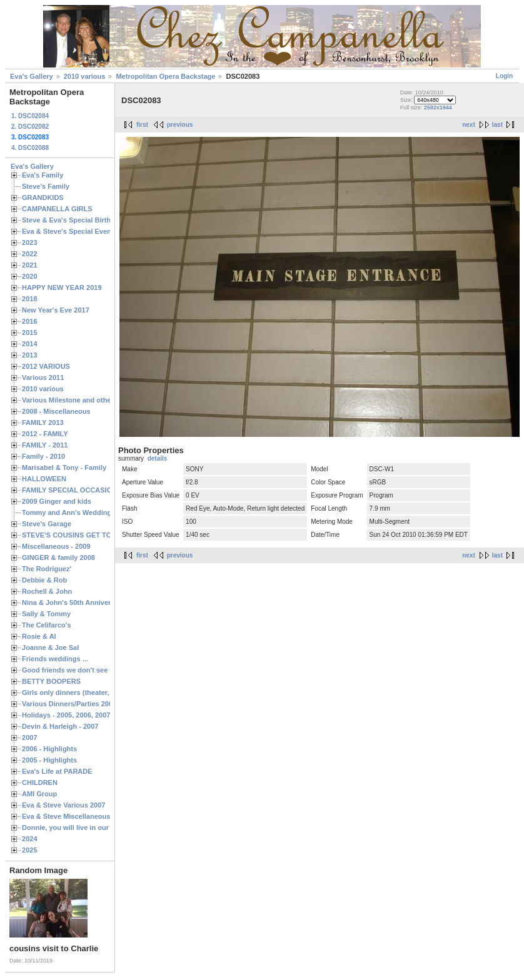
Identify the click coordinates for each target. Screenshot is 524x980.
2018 (30, 299)
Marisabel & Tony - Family (64, 467)
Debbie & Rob (44, 580)
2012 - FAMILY (45, 434)
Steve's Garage (47, 524)
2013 (30, 355)
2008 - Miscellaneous (56, 411)
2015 (30, 332)
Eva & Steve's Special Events (70, 231)
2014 (30, 344)
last (497, 125)
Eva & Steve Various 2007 (64, 805)
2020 (30, 276)
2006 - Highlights (49, 749)
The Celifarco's (47, 625)
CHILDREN (40, 782)
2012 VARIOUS (46, 366)
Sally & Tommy (46, 614)
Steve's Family (46, 186)
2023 (30, 242)
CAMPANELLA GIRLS (57, 209)
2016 (30, 321)
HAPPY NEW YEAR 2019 (62, 287)
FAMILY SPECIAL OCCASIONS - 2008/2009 (91, 490)
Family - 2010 (43, 456)
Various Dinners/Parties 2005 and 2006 (85, 704)
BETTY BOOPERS (51, 681)
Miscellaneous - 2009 (56, 546)
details (158, 458)
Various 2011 (43, 377)
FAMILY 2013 (43, 422)
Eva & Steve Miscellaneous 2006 (75, 816)
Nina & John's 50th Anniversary (73, 602)
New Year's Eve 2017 (56, 310)
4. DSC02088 (30, 148)
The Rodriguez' (47, 569)
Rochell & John (47, 591)
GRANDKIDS (43, 197)
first (142, 125)
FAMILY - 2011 (45, 445)
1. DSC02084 (30, 116)
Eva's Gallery (32, 76)
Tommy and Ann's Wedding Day (74, 512)
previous (180, 125)
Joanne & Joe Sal (50, 647)
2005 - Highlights (49, 760)
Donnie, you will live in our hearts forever (89, 827)
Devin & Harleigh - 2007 (60, 726)
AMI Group (39, 794)
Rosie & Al (39, 636)
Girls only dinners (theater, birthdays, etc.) (91, 692)
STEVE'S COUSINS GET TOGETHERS (83, 535)
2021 (30, 265)
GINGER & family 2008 (58, 557)
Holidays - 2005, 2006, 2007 (66, 715)
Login (504, 76)
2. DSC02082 (30, 127)
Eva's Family (43, 175)
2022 (30, 254)
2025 (30, 850)
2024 (30, 839)
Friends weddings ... (55, 659)
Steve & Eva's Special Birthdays (74, 220)
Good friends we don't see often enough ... (91, 670)
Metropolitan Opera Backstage (165, 76)
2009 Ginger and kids (57, 501)
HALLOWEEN (44, 479)
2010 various (85, 76)
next (469, 125)
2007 (30, 737)
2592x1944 (438, 107)
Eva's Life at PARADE (57, 771)
